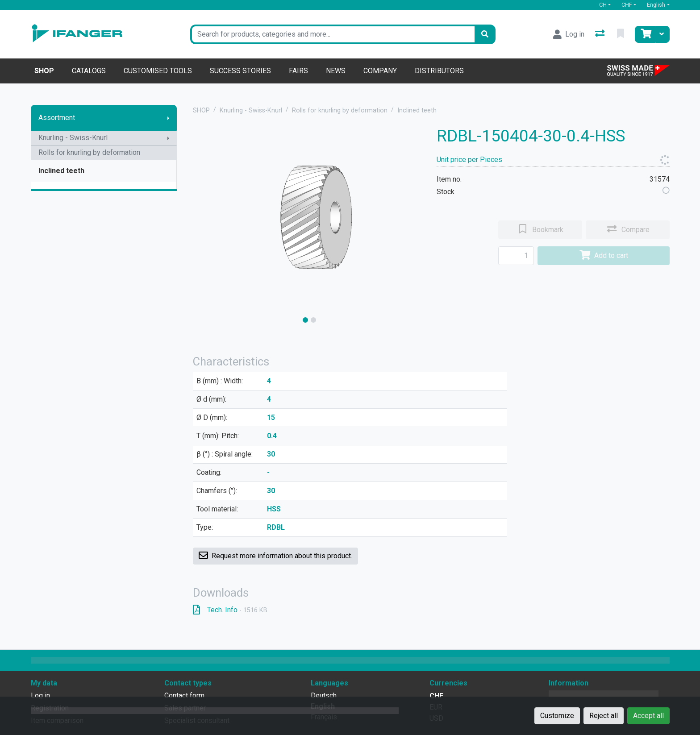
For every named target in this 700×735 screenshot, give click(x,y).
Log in (40, 696)
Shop (44, 71)
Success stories (240, 71)
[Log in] (569, 34)
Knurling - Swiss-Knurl (73, 138)
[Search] (485, 34)
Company (380, 71)
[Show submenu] (168, 118)
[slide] (305, 320)
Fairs (298, 71)
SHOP (201, 110)
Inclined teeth (61, 171)
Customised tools (158, 71)
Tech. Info (230, 610)
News (336, 71)
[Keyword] (332, 34)
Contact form (184, 696)
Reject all (604, 716)
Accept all (648, 716)
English (656, 5)
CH (603, 5)
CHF (627, 5)
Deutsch (324, 696)
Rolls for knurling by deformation (89, 152)
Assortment (57, 118)
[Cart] (645, 34)
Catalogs (89, 71)
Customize (557, 716)
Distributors (439, 71)
